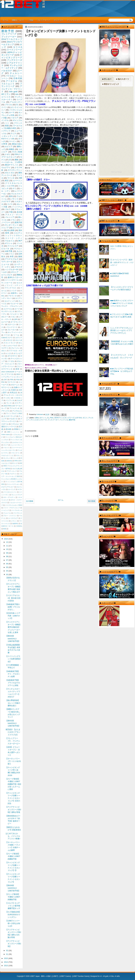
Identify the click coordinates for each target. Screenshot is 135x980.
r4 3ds (111, 976)
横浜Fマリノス (12, 165)
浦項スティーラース (9, 427)
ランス (9, 403)
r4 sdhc (117, 976)
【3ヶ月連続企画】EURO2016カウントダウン (13, 915)
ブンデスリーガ (14, 60)
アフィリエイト (73, 20)
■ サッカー (107, 79)
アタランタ (12, 296)
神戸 (20, 241)
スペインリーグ (14, 50)
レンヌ (8, 353)
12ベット (43, 418)
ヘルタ (4, 272)
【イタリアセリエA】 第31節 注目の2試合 (13, 598)
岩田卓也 (9, 461)
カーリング (12, 489)
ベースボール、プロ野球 (12, 162)
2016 (6, 539)
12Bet (37, 418)
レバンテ (13, 291)
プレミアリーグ (43, 20)
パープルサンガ (17, 510)
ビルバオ (5, 249)
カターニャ (12, 324)
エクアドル (8, 309)
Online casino (6, 435)
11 (7, 546)
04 (7, 571)
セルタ (19, 283)
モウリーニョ (6, 387)
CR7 (5, 380)
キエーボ (19, 340)
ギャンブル (17, 120)
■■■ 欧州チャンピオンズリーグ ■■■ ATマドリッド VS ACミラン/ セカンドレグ (122, 303)
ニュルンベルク (12, 346)
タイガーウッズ (10, 416)
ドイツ (4, 107)
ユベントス (6, 97)
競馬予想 (18, 222)
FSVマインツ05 (8, 139)
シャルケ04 (10, 186)
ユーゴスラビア (13, 518)
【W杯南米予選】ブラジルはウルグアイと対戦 (13, 683)
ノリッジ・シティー (13, 285)
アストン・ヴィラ (14, 215)
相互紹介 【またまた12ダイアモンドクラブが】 (13, 732)
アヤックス (5, 411)
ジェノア (5, 228)
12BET (55, 976)
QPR (16, 319)
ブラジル (9, 105)
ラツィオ (11, 178)
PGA (18, 380)
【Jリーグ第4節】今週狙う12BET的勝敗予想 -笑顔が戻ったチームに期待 (13, 784)
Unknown (40, 414)
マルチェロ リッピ (7, 455)
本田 (12, 256)
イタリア (15, 118)
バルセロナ (7, 71)
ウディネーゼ (7, 262)
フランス (18, 123)
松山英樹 (11, 230)
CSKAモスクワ (7, 338)
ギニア (6, 445)
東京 (7, 181)
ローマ (12, 112)
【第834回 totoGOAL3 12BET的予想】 (13, 639)
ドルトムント (8, 84)
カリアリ (19, 298)
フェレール (7, 513)
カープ (17, 309)
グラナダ (18, 267)
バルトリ (6, 448)
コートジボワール (12, 280)
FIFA (12, 380)
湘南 (20, 256)
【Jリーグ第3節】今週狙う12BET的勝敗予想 (13, 856)
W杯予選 (9, 251)
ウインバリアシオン (13, 484)
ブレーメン (15, 348)
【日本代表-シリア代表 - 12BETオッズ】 (13, 616)
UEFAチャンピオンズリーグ (64, 418)
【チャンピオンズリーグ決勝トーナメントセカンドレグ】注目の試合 (13, 798)
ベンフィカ (64, 420)
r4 (101, 976)
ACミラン (6, 94)
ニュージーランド (16, 445)
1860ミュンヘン (13, 432)
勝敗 (17, 160)
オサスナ (9, 340)
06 (7, 564)
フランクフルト (11, 288)
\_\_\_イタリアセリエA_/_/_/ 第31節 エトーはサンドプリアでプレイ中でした (121, 330)
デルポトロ (13, 419)
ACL (3, 296)
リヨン (13, 317)
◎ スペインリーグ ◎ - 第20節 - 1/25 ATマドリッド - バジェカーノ (122, 262)
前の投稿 (92, 501)
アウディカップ (12, 471)
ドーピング (5, 510)
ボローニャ (15, 385)
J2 (10, 160)
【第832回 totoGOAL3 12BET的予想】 (13, 723)
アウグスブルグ (12, 259)
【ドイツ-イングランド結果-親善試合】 (13, 659)
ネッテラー (58, 20)
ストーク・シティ (14, 238)
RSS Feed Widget (116, 172)
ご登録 (30, 20)
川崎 (20, 178)
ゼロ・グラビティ (9, 497)
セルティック (10, 301)
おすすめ (79, 418)
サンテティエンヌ (8, 311)
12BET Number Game (81, 976)
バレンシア (10, 217)
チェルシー (16, 73)
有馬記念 (14, 393)
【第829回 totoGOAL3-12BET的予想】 (13, 888)
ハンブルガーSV (12, 270)
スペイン (13, 141)
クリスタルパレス (14, 183)
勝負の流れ (17, 144)
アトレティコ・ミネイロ (13, 395)
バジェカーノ (15, 314)
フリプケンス (18, 513)
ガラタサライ (13, 356)
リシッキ (15, 458)
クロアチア (6, 201)
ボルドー (5, 317)
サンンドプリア (17, 495)
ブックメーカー (53, 420)
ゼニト (85, 418)
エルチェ (18, 233)
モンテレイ (7, 458)
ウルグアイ (6, 168)
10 (7, 549)
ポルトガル (10, 173)
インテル (5, 120)
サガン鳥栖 (17, 152)
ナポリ (8, 154)
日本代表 (18, 78)
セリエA (18, 47)
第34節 (9, 429)
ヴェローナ (15, 304)
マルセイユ (10, 241)
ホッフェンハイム (15, 332)
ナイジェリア (13, 246)
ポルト (4, 351)
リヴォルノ (15, 424)
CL (48, 418)
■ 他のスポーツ (122, 79)
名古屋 (19, 212)
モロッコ (19, 455)
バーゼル (11, 361)
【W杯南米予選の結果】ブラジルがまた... (13, 607)
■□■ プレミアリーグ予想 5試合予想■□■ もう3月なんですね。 (122, 371)
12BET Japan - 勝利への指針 (40, 976)
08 (7, 556)
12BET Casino (65, 976)
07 (7, 560)
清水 (20, 230)
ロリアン (18, 403)
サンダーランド (12, 225)
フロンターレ (16, 453)
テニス (13, 134)
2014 (6, 962)
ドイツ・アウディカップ (12, 508)
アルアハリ (13, 474)
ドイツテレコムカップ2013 (14, 505)
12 (7, 542)
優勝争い (15, 293)
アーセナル (12, 81)
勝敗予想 (72, 420)
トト (7, 123)
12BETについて (18, 20)
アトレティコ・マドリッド (12, 89)
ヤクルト (18, 249)
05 (7, 567)
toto (17, 94)
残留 (17, 369)
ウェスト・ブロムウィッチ (12, 306)
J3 (21, 393)
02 (7, 951)
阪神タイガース (15, 277)
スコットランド (10, 343)
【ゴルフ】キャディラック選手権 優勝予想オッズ (13, 906)
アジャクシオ (15, 408)
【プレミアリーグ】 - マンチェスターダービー (13, 741)
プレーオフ (12, 330)
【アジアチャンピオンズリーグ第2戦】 (13, 944)
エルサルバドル (17, 442)
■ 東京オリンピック (111, 84)
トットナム (17, 207)
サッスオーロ (7, 283)
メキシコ (15, 199)
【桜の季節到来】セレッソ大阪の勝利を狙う (13, 703)
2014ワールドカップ (12, 39)
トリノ (12, 254)
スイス (10, 204)
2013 (6, 966)
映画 (5, 529)
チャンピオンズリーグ (39, 420)
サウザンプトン (15, 170)
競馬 (7, 233)
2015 (6, 958)
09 (7, 553)
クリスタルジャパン (10, 492)
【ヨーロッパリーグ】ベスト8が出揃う (13, 761)
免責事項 (15, 523)
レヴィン (14, 521)
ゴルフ (8, 209)
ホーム (5, 20)
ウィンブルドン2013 (14, 413)
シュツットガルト (14, 235)
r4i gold (106, 976)
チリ (14, 188)
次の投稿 (30, 501)
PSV (3, 382)
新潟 (11, 196)
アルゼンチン (16, 102)
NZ (21, 463)
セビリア (9, 147)
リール (16, 335)
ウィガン (7, 398)
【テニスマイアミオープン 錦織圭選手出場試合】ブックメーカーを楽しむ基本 (13, 627)
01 (7, 954)
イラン (13, 220)
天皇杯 (13, 390)
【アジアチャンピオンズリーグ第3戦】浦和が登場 (13, 810)
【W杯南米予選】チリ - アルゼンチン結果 (13, 674)
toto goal (13, 91)
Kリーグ (15, 463)
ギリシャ (9, 243)
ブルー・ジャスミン (10, 516)
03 (7, 574)
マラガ (7, 335)
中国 (11, 212)
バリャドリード (12, 327)
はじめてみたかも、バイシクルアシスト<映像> (13, 836)
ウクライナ (12, 382)
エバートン (17, 181)
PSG (52, 418)
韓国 (7, 126)
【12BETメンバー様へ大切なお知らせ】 (13, 923)
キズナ (20, 489)
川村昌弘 (19, 526)
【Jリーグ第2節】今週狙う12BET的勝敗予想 (13, 897)
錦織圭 (12, 149)
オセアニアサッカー (8, 487)
